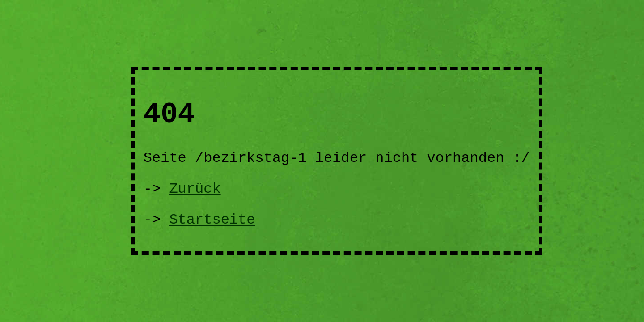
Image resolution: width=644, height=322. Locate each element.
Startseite (212, 220)
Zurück (195, 189)
